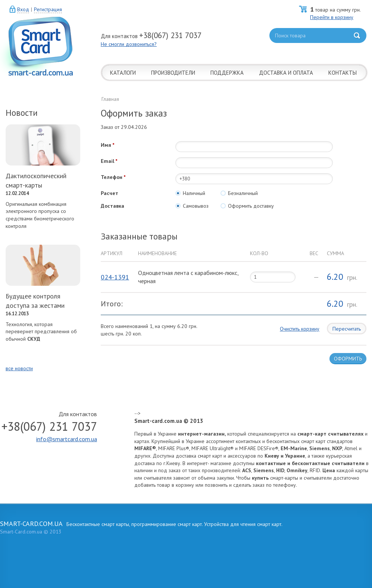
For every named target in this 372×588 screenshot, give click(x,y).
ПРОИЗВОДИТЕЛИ (173, 73)
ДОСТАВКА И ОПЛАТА (286, 73)
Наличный (190, 193)
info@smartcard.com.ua (67, 439)
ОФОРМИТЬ (348, 359)
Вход (23, 9)
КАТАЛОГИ (123, 73)
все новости (19, 368)
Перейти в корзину (332, 17)
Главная (110, 99)
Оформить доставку (247, 206)
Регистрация (48, 9)
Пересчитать (347, 329)
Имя (106, 145)
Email (107, 161)
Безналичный (239, 193)
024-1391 (115, 277)
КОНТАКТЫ (343, 73)
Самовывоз (192, 206)
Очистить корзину (300, 329)
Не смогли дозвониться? (129, 44)
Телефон (112, 177)
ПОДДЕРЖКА (227, 73)
